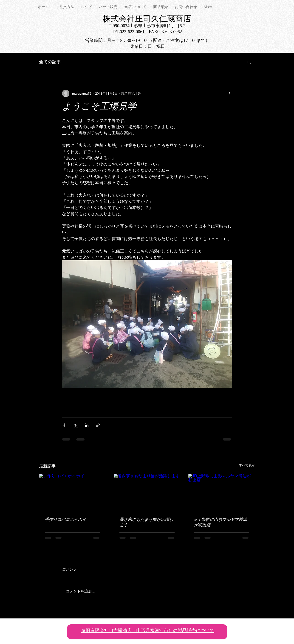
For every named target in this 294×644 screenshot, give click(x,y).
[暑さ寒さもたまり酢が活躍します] (147, 493)
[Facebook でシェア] (64, 425)
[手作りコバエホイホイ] (72, 493)
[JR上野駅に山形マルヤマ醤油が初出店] (222, 493)
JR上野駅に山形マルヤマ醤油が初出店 (220, 523)
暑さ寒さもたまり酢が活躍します (146, 523)
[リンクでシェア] (98, 425)
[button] (249, 62)
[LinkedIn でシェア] (87, 425)
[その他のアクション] (229, 93)
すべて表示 (247, 465)
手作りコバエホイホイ (65, 520)
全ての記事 (50, 62)
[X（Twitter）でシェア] (75, 425)
